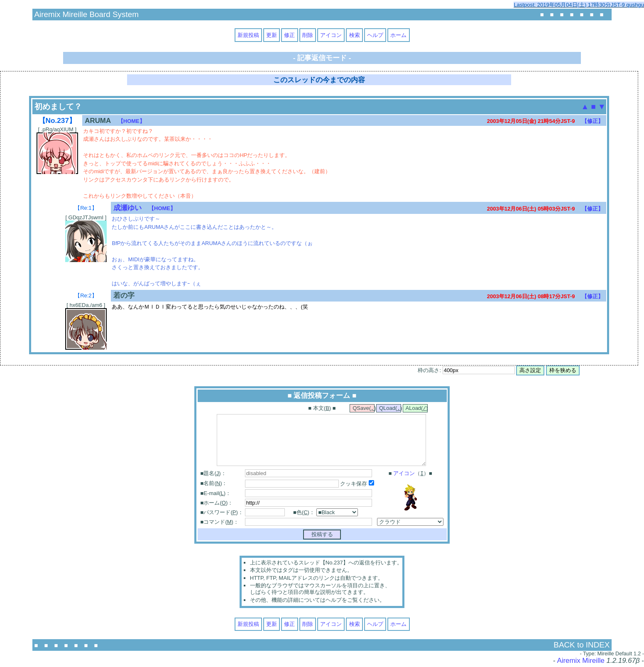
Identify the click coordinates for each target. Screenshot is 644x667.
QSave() (364, 409)
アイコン (331, 35)
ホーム (398, 35)
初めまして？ (58, 107)
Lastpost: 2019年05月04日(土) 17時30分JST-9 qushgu (579, 5)
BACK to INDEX (582, 646)
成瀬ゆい (127, 208)
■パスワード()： (222, 513)
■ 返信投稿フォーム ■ (322, 396)
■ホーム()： (217, 504)
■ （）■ (410, 474)
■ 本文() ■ (322, 408)
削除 (308, 35)
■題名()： (213, 474)
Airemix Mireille (581, 661)
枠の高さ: (466, 370)
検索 (355, 35)
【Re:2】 (86, 295)
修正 (289, 35)
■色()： (304, 513)
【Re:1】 (86, 208)
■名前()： (214, 484)
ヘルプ (375, 35)
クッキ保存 (357, 484)
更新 (272, 35)
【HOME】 (131, 121)
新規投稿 (248, 35)
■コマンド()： (220, 523)
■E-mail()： (216, 494)
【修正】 (593, 121)
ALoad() (417, 409)
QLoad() (390, 409)
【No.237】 (57, 120)
